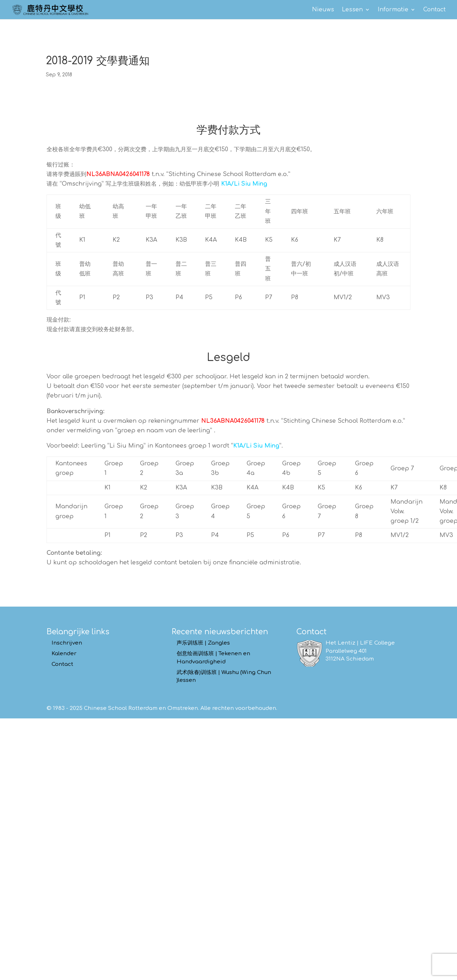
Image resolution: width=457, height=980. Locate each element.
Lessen (352, 10)
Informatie (393, 10)
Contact (434, 10)
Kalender (64, 654)
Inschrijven (67, 643)
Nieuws (323, 10)
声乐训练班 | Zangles (203, 643)
